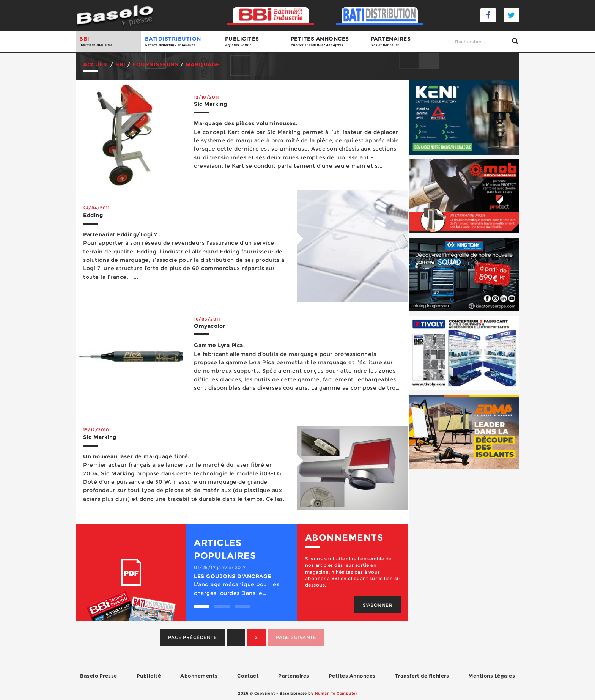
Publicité (149, 676)
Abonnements (199, 676)
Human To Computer (336, 693)
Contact (248, 676)
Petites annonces (327, 42)
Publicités (254, 42)
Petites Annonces (352, 676)
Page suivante (296, 637)
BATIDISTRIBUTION (181, 42)
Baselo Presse (99, 676)
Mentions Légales (492, 676)
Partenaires (407, 42)
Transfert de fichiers (422, 676)
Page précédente (193, 637)
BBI (108, 42)
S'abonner (378, 605)
